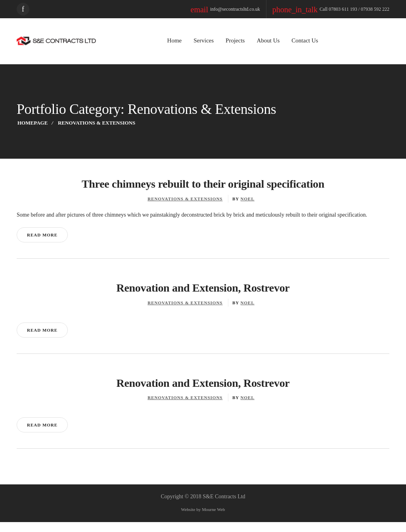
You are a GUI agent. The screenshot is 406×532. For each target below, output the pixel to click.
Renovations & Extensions (186, 199)
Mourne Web (215, 520)
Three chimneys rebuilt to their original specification (203, 184)
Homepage (32, 123)
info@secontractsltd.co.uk (254, 9)
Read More (42, 244)
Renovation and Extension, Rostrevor (203, 298)
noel (247, 199)
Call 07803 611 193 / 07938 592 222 (345, 9)
